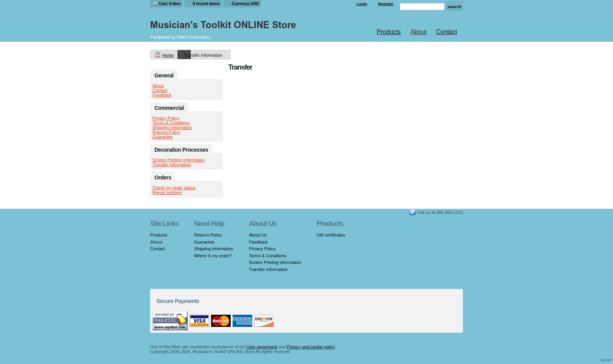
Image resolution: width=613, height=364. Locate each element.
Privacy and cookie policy (311, 347)
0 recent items (206, 4)
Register (386, 4)
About (419, 32)
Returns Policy (166, 132)
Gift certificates (331, 235)
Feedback (162, 95)
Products (389, 32)
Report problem (167, 192)
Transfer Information (172, 165)
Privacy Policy (166, 118)
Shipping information (172, 127)
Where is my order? (213, 256)
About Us (258, 235)
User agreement (262, 347)
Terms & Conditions (171, 123)
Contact (447, 32)
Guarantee (163, 137)
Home (168, 55)
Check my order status (174, 188)
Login (362, 4)
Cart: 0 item (170, 4)
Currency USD (246, 4)
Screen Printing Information (178, 160)
